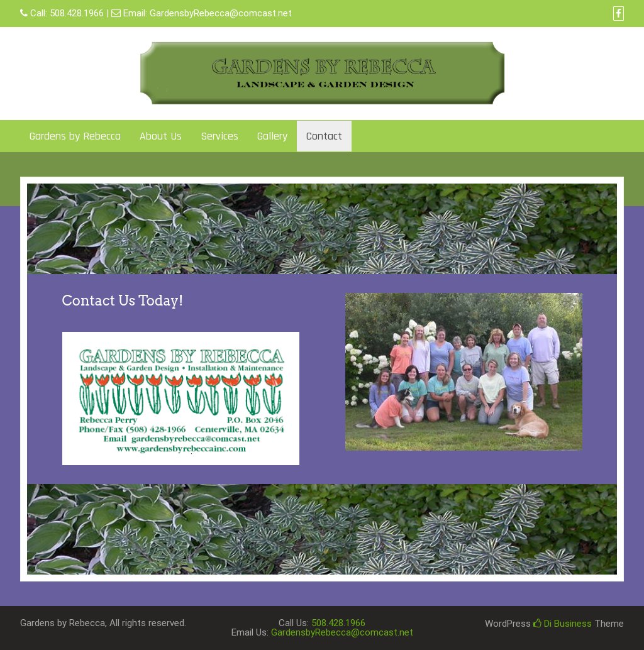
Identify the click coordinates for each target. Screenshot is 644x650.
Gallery (272, 136)
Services (219, 136)
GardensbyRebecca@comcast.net (221, 13)
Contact (324, 136)
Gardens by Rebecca (75, 136)
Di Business (563, 624)
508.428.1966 (77, 13)
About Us (161, 136)
